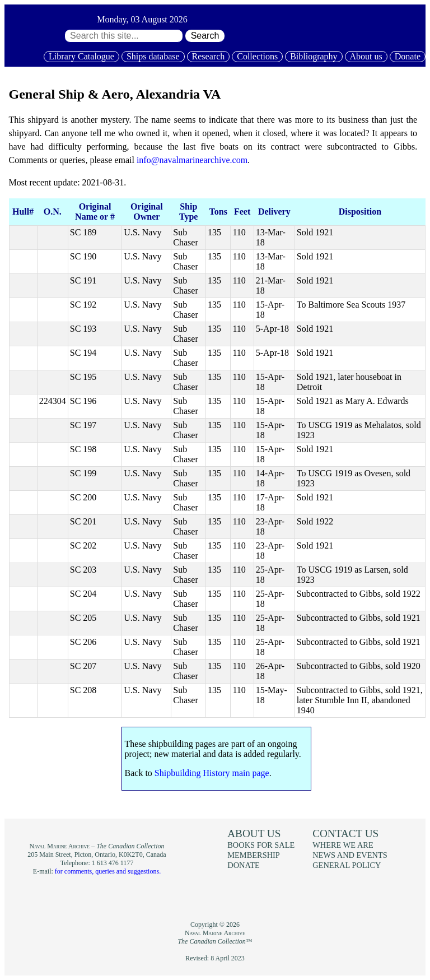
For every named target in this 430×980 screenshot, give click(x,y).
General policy (347, 865)
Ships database (153, 56)
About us (366, 56)
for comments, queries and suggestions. (108, 871)
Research (209, 56)
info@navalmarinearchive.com (192, 160)
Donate (408, 56)
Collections (257, 56)
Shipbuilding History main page (212, 773)
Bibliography (314, 56)
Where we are (343, 845)
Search (205, 36)
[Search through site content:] (124, 36)
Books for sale (261, 845)
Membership (254, 855)
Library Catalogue (81, 56)
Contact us (345, 833)
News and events (350, 855)
